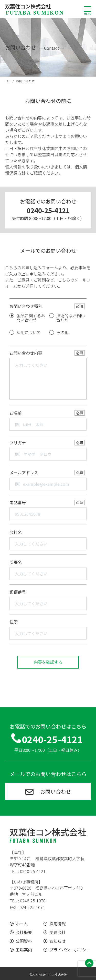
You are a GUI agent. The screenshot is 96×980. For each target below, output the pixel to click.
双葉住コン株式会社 (34, 9)
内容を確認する (48, 662)
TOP (8, 81)
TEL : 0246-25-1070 (28, 901)
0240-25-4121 (48, 210)
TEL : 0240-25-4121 (28, 871)
